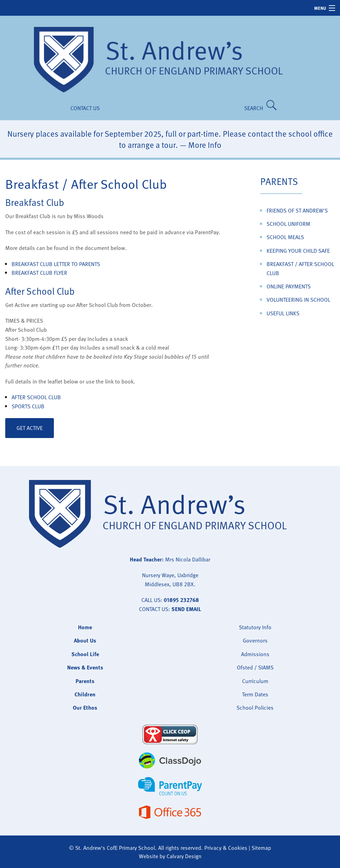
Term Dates (255, 694)
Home (85, 627)
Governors (255, 640)
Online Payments (289, 286)
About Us (85, 640)
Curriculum (255, 681)
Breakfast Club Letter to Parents (56, 264)
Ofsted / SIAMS (255, 667)
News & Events (85, 667)
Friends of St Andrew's (297, 210)
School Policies (255, 708)
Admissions (255, 654)
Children (85, 694)
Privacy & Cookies (226, 848)
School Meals (285, 237)
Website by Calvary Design (170, 856)
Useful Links (283, 313)
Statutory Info (255, 627)
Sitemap (261, 848)
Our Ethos (85, 708)
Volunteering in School (298, 300)
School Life (85, 654)
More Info (205, 145)
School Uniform (288, 224)
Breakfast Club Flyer (39, 273)
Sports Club (28, 406)
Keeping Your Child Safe (298, 251)
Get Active (30, 428)
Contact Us (85, 108)
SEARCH (255, 108)
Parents (279, 181)
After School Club (36, 397)
